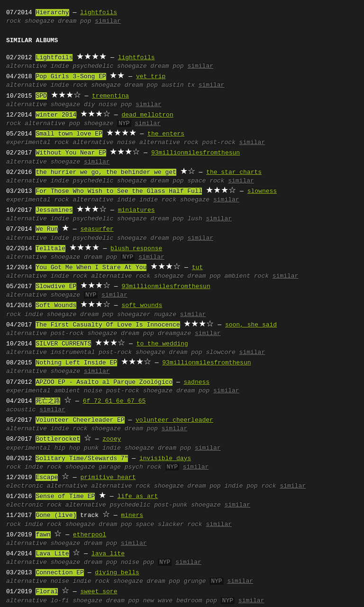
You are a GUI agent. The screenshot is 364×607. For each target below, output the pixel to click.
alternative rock (169, 143)
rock (14, 21)
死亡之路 (48, 401)
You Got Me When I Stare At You (91, 268)
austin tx (178, 85)
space (145, 525)
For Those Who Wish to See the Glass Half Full (119, 191)
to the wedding (162, 344)
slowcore (220, 353)
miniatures (136, 210)
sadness (196, 382)
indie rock (69, 85)
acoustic (21, 410)
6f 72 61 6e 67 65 (114, 401)
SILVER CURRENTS (63, 344)
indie (60, 66)
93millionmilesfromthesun (196, 153)
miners (132, 516)
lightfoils (99, 13)
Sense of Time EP (65, 497)
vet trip (151, 77)
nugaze (165, 315)
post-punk (171, 505)
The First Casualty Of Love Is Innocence (108, 325)
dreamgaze (174, 334)
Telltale (50, 249)
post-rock (219, 143)
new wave (158, 601)
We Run (47, 229)
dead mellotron (147, 115)
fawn (43, 535)
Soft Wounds (56, 306)
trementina (110, 96)
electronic (25, 486)
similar (108, 21)
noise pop (115, 105)
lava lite (108, 554)
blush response (136, 249)
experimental (28, 143)
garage (110, 467)
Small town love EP (69, 134)
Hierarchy (52, 13)
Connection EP (59, 573)
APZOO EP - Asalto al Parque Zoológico (104, 382)
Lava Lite (52, 554)
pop (75, 124)
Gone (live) (56, 516)
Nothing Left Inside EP (76, 363)
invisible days (165, 459)
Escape (47, 478)
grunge (195, 581)
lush (195, 219)
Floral (47, 592)
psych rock (143, 467)
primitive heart (108, 478)
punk (91, 448)
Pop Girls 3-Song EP (71, 77)
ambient (67, 391)
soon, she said (251, 325)
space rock (206, 181)
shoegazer (134, 315)
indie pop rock (250, 486)
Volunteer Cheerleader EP (80, 420)
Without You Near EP (71, 153)
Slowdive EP (56, 287)
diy (89, 105)
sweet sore (99, 592)
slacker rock (180, 525)
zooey (112, 439)
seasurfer (97, 229)
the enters (166, 134)
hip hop (67, 448)
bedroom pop (197, 601)
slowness (262, 191)
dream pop (74, 21)
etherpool (90, 535)
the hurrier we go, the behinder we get (106, 172)
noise (126, 143)
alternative (27, 66)
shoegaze (39, 21)
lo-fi (60, 601)
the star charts (234, 172)
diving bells (117, 573)
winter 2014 (56, 115)
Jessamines (54, 210)
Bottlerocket (58, 439)
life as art (137, 497)
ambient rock (246, 276)
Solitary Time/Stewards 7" (82, 459)
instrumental (73, 353)
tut (197, 268)
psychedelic (93, 66)
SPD (41, 96)
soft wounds (142, 306)
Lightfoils (54, 58)
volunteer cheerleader (174, 420)
